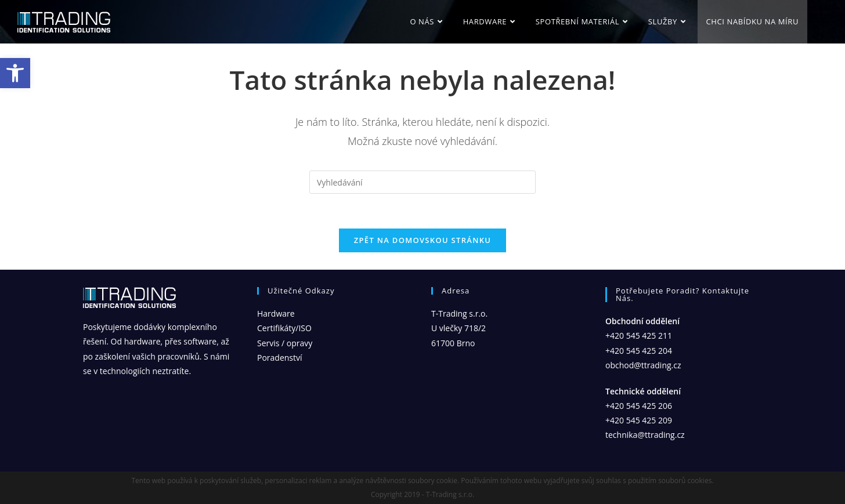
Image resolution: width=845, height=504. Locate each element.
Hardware (276, 313)
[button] (15, 73)
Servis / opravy (285, 343)
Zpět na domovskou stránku (423, 240)
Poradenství (280, 358)
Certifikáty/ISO (284, 328)
